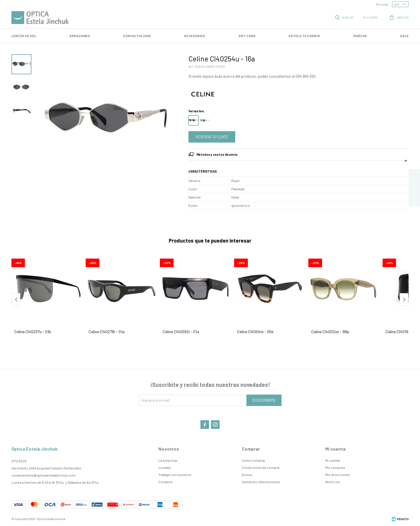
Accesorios (194, 36)
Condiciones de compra (261, 467)
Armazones (80, 36)
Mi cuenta (332, 460)
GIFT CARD (247, 36)
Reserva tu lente (212, 137)
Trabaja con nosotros (175, 475)
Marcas (360, 36)
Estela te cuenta (304, 36)
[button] (404, 300)
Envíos (247, 475)
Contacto (166, 482)
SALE (404, 36)
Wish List (332, 482)
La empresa (168, 460)
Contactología (137, 36)
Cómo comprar (254, 460)
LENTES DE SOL (24, 36)
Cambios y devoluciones (261, 482)
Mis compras (335, 467)
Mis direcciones (338, 475)
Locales (165, 467)
